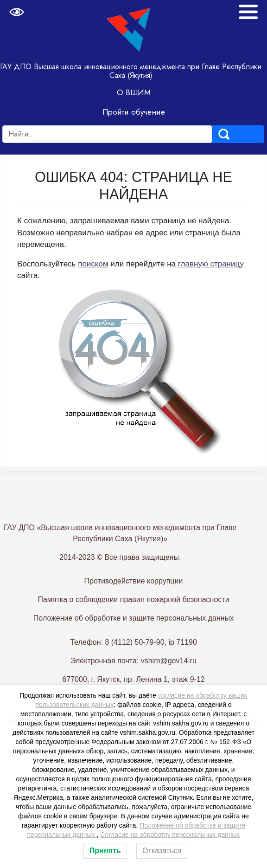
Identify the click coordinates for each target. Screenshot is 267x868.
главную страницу (211, 264)
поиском (93, 264)
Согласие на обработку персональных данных (170, 835)
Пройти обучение (134, 112)
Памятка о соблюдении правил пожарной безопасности (133, 621)
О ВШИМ (134, 92)
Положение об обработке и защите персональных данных (133, 640)
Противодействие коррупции (134, 603)
